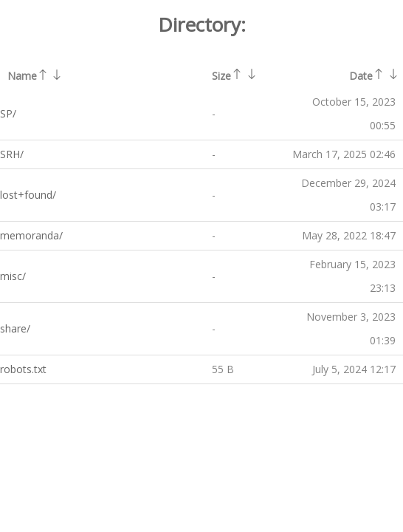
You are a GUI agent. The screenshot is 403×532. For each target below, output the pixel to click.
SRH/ (12, 154)
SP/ (8, 113)
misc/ (13, 276)
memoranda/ (31, 235)
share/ (15, 328)
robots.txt (23, 369)
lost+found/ (28, 195)
